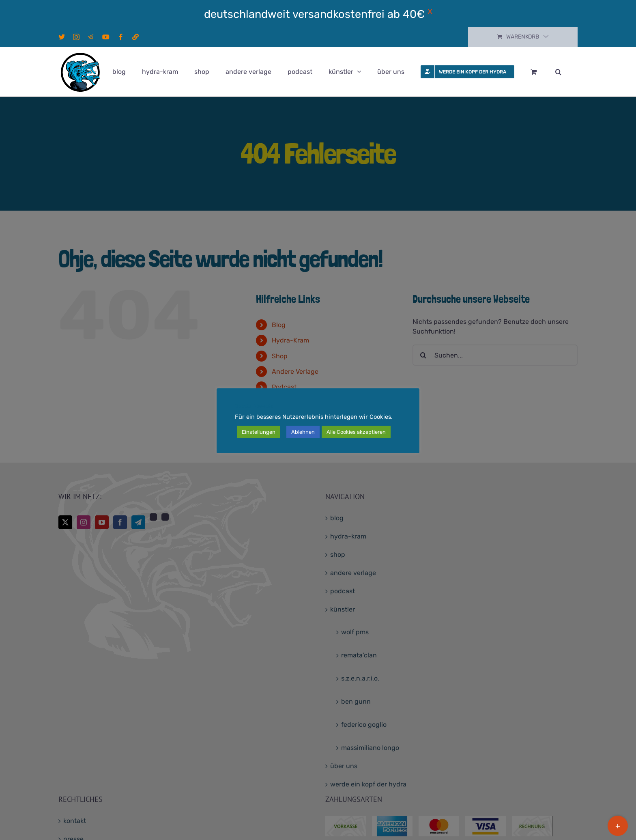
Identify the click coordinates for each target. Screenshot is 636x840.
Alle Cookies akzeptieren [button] (356, 432)
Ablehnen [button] (303, 432)
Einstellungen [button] (259, 432)
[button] (558, 72)
